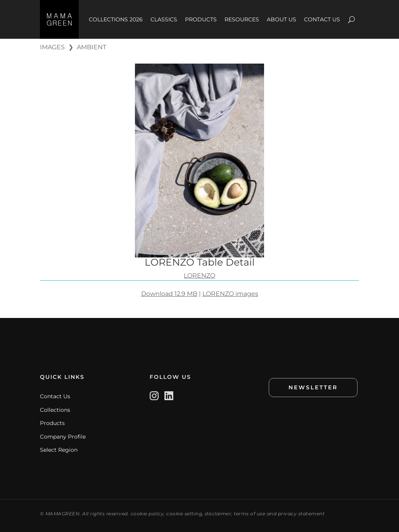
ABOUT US (282, 19)
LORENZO (199, 275)
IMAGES (52, 47)
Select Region (59, 450)
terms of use (250, 514)
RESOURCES (242, 19)
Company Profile (63, 437)
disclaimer (218, 514)
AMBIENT (92, 47)
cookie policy (147, 514)
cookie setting (184, 514)
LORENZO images (230, 294)
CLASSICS (164, 19)
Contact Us (55, 396)
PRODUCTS (201, 19)
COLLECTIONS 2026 (116, 19)
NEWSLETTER (313, 387)
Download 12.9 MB (169, 294)
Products (52, 423)
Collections (55, 410)
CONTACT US (322, 19)
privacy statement (301, 514)
